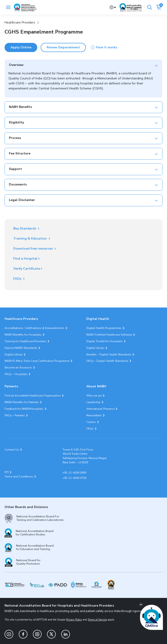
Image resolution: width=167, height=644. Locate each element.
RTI (7, 472)
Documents (18, 184)
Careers (91, 422)
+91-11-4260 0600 (74, 473)
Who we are (94, 396)
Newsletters (94, 415)
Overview (16, 65)
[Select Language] (113, 7)
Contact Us (12, 450)
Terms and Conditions (19, 477)
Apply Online (21, 47)
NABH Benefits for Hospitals (23, 335)
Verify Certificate (27, 269)
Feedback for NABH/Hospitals (24, 409)
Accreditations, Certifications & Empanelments (34, 328)
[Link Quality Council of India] (131, 7)
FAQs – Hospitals (16, 374)
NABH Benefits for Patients (22, 402)
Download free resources (33, 249)
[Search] (150, 7)
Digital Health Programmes (104, 328)
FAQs (18, 279)
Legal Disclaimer (22, 200)
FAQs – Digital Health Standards (107, 361)
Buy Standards (25, 228)
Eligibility (16, 122)
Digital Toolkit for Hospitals (105, 341)
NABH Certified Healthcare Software (109, 335)
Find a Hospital (25, 259)
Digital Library (14, 355)
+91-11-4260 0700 (74, 478)
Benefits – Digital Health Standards (109, 355)
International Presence (100, 409)
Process (15, 138)
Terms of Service (97, 620)
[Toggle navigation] (8, 7)
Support (15, 169)
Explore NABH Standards (21, 348)
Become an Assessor (18, 368)
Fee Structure (20, 153)
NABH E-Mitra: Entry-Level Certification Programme (37, 361)
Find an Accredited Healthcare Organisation (33, 396)
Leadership (93, 402)
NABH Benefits (20, 107)
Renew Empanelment (63, 47)
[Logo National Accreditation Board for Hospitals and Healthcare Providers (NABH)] (25, 7)
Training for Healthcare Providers (25, 341)
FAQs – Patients (15, 415)
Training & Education (30, 239)
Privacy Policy (74, 620)
